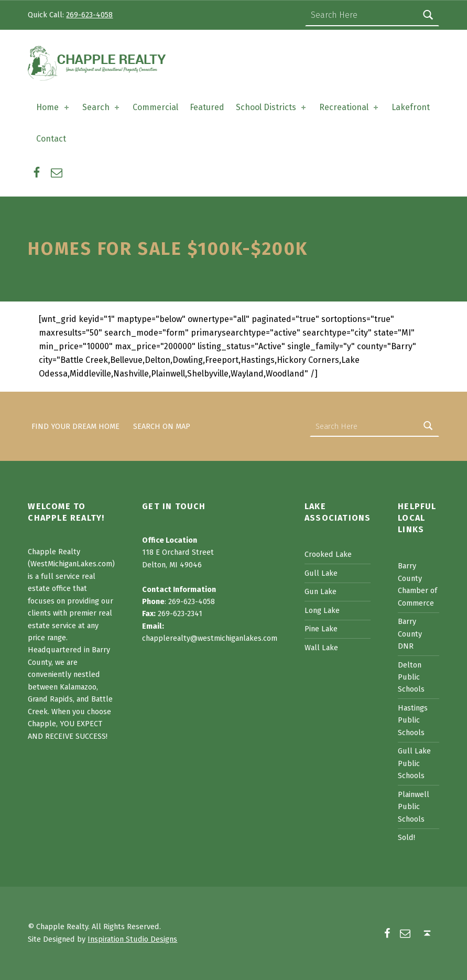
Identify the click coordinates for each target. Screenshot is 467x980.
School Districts (272, 107)
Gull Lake (321, 573)
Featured (207, 107)
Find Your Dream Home (75, 426)
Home (53, 107)
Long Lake (322, 610)
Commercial (155, 107)
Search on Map (162, 426)
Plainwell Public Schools (414, 807)
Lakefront (411, 107)
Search (102, 107)
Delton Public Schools (411, 677)
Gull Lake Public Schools (414, 763)
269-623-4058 (89, 15)
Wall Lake (321, 648)
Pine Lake (321, 629)
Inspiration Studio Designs (132, 939)
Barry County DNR (410, 634)
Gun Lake (321, 591)
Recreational (350, 107)
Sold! (406, 837)
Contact (51, 139)
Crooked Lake (328, 554)
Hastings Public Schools (413, 720)
